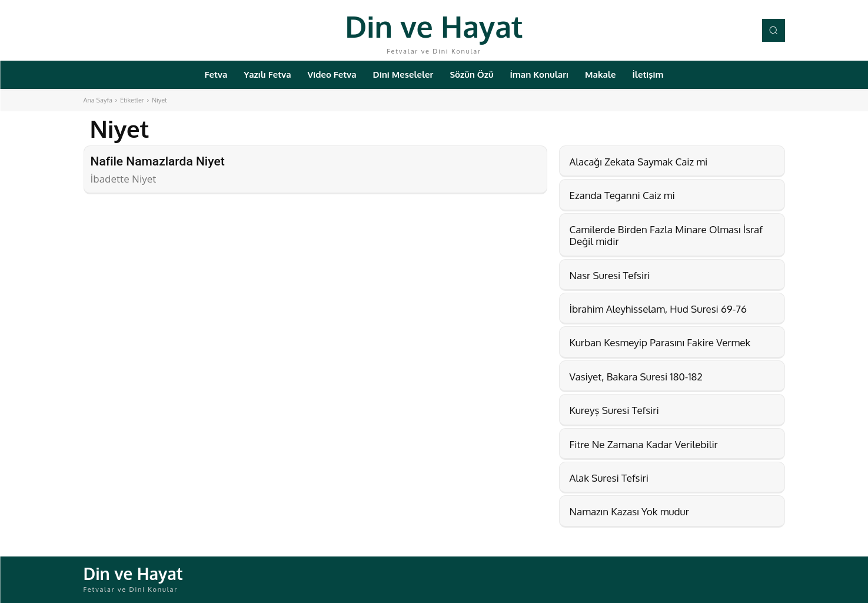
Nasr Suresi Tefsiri (610, 275)
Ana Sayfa (98, 100)
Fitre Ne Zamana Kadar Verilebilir (644, 444)
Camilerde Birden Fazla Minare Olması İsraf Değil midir (666, 235)
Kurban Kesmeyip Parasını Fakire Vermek (660, 342)
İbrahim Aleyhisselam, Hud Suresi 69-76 (658, 309)
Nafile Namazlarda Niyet (158, 161)
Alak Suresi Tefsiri (609, 478)
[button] (773, 30)
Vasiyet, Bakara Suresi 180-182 (636, 377)
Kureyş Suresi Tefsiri (614, 410)
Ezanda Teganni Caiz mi (622, 195)
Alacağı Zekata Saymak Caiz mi (639, 162)
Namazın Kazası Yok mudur (629, 511)
